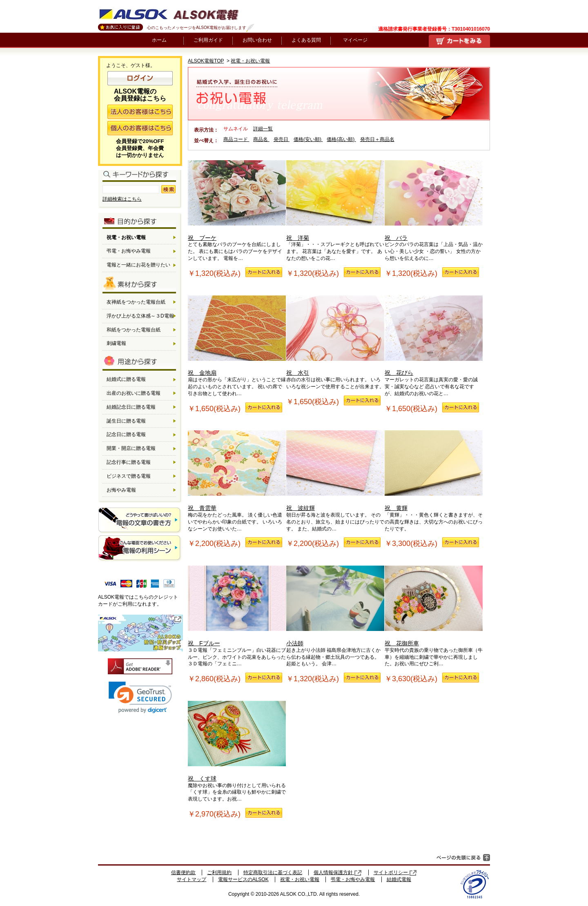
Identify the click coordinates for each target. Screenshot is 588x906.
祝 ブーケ (237, 201)
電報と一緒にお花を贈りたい (138, 265)
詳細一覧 (263, 129)
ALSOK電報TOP (206, 61)
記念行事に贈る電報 (129, 462)
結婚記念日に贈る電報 (131, 407)
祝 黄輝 (434, 471)
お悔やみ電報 (121, 490)
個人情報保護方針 (338, 872)
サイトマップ (192, 879)
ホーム (159, 40)
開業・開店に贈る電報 (131, 448)
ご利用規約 (219, 872)
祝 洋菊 (335, 201)
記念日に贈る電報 (126, 434)
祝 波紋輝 (335, 471)
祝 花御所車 (434, 606)
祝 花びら (434, 336)
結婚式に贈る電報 (126, 379)
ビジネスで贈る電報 (129, 476)
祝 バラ (434, 201)
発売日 (282, 139)
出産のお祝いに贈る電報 (134, 393)
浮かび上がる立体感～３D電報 (140, 316)
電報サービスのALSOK (243, 879)
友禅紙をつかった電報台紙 (136, 302)
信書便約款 (183, 872)
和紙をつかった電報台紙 (134, 330)
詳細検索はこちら (122, 199)
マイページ (355, 40)
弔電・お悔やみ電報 (129, 251)
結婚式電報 (399, 879)
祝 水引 (335, 336)
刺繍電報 (116, 343)
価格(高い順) (341, 139)
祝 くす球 (237, 741)
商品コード (236, 139)
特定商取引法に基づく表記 (273, 872)
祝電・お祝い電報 (250, 61)
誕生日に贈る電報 (126, 421)
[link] (140, 697)
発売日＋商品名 (377, 139)
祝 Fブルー (237, 606)
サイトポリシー (395, 872)
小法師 (335, 606)
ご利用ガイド (208, 40)
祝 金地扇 (237, 336)
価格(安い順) (308, 139)
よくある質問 (306, 40)
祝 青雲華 (237, 471)
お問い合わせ (257, 40)
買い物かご (459, 41)
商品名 (261, 139)
